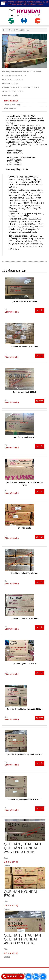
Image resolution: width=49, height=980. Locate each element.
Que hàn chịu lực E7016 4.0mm (25, 618)
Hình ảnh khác (11, 109)
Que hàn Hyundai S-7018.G (24, 437)
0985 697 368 (15, 976)
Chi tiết (40, 310)
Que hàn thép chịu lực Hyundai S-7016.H (24, 709)
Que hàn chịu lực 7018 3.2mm (24, 301)
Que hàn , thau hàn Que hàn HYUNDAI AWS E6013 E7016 (22, 848)
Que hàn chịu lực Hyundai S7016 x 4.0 (25, 800)
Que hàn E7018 (24, 528)
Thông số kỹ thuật (13, 105)
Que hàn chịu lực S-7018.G (24, 392)
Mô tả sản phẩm (11, 101)
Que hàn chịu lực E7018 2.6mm (25, 347)
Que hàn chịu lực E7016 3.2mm (25, 573)
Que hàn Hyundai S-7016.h (24, 664)
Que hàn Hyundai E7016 (20, 894)
